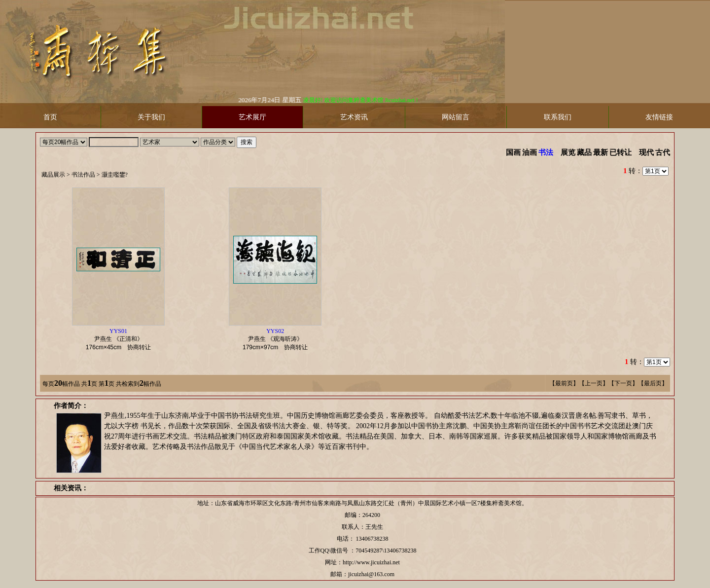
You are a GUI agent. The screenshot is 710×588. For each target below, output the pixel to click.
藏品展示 (53, 175)
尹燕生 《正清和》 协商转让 (121, 339)
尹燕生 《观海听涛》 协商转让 (278, 339)
